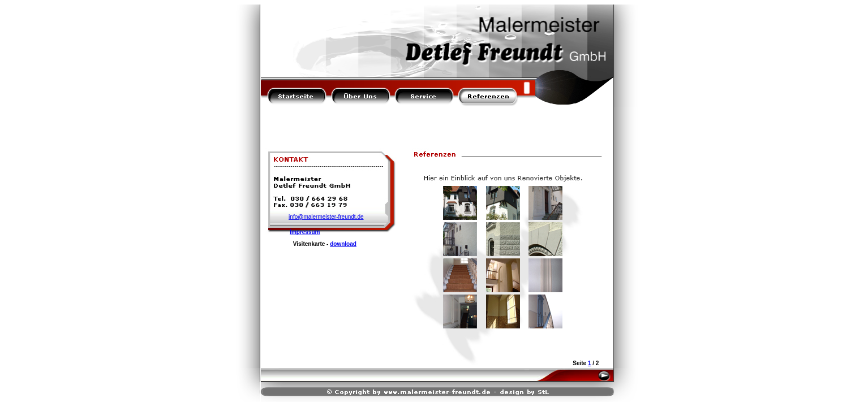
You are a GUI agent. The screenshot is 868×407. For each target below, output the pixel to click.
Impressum (305, 232)
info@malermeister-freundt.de (326, 217)
